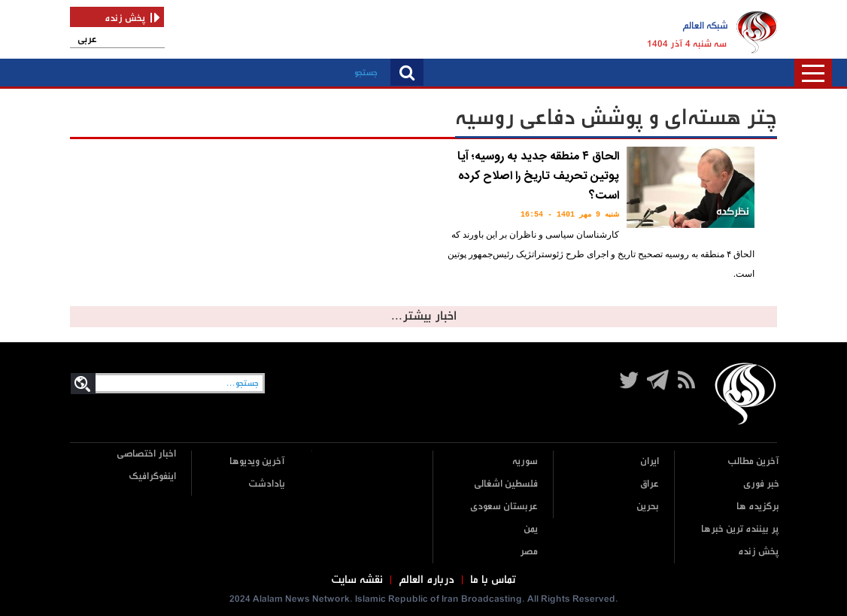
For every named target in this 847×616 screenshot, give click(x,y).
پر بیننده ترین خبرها (740, 529)
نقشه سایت (357, 580)
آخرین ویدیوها (257, 461)
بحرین (648, 507)
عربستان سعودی (504, 507)
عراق (650, 484)
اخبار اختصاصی (146, 454)
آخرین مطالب (753, 461)
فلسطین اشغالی (506, 484)
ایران (650, 461)
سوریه (525, 461)
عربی (87, 39)
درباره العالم (427, 580)
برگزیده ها (758, 507)
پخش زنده (759, 552)
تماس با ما (493, 580)
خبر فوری (761, 484)
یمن (531, 529)
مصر (529, 552)
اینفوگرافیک (152, 476)
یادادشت (267, 484)
